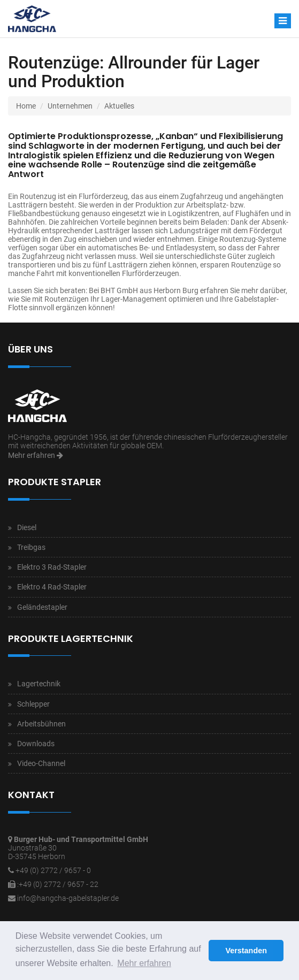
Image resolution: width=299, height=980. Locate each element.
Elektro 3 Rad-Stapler (52, 567)
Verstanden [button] (246, 951)
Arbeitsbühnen (41, 724)
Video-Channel (41, 763)
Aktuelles (119, 106)
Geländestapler (42, 607)
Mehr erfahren (36, 455)
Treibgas (31, 547)
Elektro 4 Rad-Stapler (52, 587)
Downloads (36, 744)
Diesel (27, 527)
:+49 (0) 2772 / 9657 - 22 (58, 884)
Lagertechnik (39, 684)
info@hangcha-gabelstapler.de (68, 898)
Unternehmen (70, 106)
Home (26, 106)
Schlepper (33, 704)
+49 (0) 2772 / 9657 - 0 (53, 870)
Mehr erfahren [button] (144, 963)
